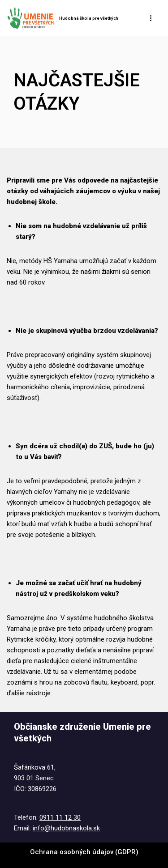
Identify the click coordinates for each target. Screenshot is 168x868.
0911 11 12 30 (60, 817)
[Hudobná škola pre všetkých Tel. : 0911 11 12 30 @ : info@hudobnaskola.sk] (62, 18)
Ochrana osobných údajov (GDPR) (84, 852)
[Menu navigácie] (151, 18)
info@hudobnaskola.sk (66, 828)
